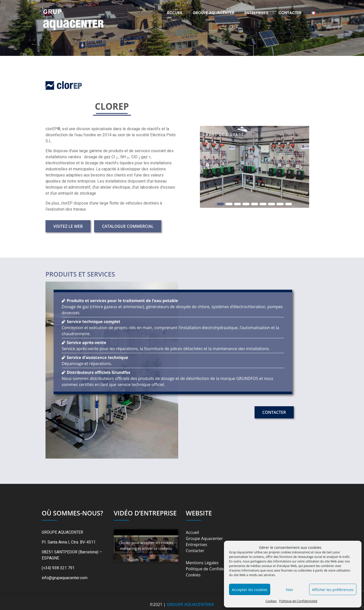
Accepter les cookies (250, 590)
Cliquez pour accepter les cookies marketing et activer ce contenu (146, 546)
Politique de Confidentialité (298, 601)
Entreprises (256, 13)
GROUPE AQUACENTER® (191, 604)
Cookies (271, 601)
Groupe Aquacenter (214, 13)
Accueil (175, 13)
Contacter (290, 13)
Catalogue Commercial (128, 226)
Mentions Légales (202, 563)
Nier (290, 590)
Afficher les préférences (333, 590)
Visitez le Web (68, 226)
